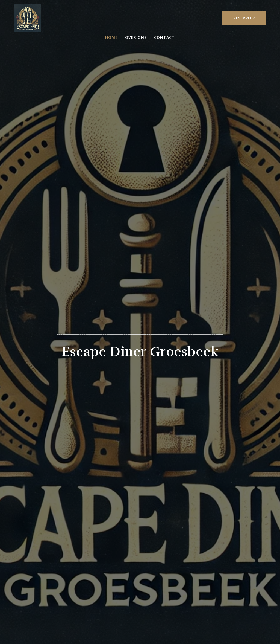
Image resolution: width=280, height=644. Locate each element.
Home (111, 37)
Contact (164, 37)
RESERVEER (244, 18)
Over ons (136, 37)
